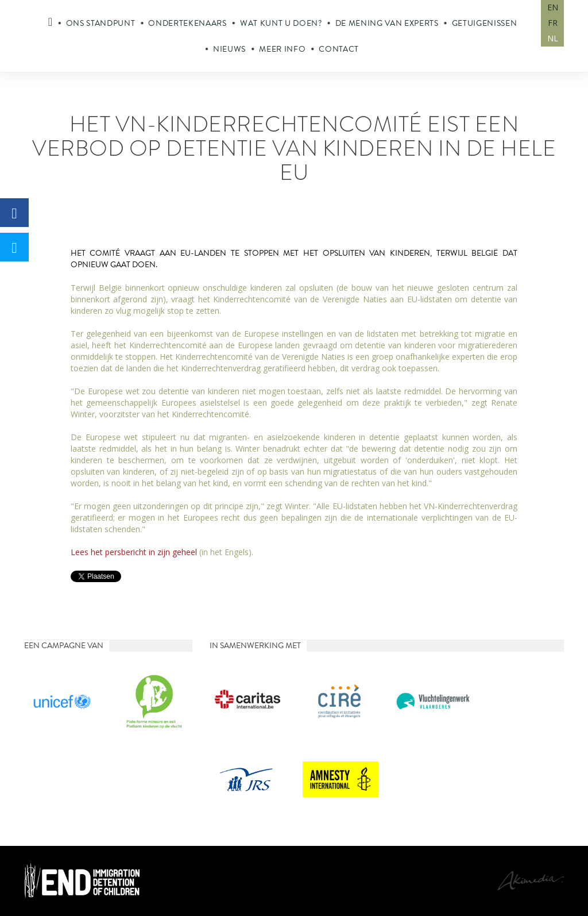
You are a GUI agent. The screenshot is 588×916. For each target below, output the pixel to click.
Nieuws (229, 49)
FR (553, 23)
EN (553, 7)
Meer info (282, 49)
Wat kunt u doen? (281, 23)
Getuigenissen (485, 23)
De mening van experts (387, 23)
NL (553, 38)
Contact (339, 49)
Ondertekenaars (187, 23)
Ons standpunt (101, 23)
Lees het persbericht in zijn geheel (135, 552)
